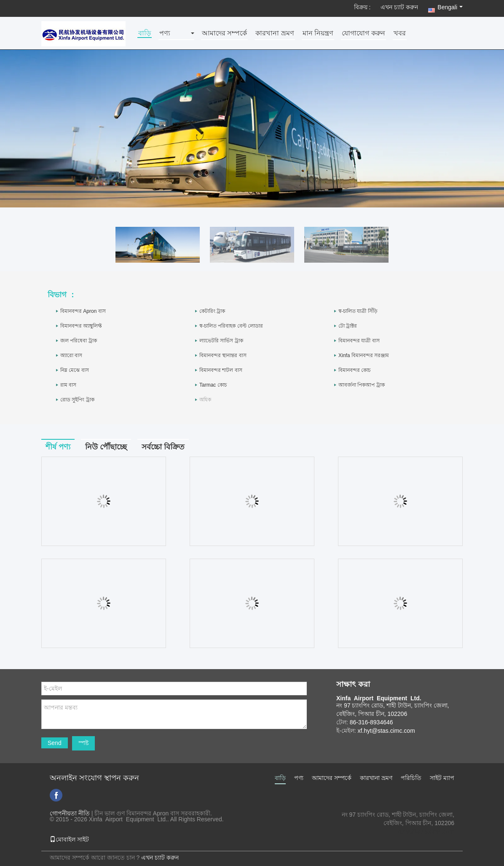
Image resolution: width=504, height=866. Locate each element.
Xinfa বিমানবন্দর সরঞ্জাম (364, 355)
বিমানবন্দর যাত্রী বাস (359, 341)
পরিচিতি (411, 778)
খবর (400, 34)
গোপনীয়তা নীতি (70, 813)
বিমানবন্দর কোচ (354, 370)
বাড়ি (145, 34)
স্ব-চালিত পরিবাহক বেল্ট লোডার (231, 326)
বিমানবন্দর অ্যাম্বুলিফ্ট (81, 326)
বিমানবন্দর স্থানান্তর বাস (223, 355)
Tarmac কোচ (213, 385)
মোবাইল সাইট (69, 839)
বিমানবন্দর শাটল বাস (221, 370)
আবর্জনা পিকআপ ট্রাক (362, 385)
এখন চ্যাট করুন (399, 7)
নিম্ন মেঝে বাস (75, 370)
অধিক (205, 400)
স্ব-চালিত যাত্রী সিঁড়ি (358, 311)
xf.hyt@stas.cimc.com (426, 831)
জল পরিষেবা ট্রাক (79, 341)
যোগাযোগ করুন (363, 34)
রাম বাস (68, 385)
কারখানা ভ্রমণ (275, 34)
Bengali (450, 7)
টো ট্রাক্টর (348, 326)
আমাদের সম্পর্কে (224, 34)
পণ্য (165, 34)
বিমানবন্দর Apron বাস (83, 311)
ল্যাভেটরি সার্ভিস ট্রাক (221, 341)
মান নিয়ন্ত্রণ (318, 34)
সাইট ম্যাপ (442, 778)
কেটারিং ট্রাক (212, 311)
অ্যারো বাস (71, 355)
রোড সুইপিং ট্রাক (77, 400)
